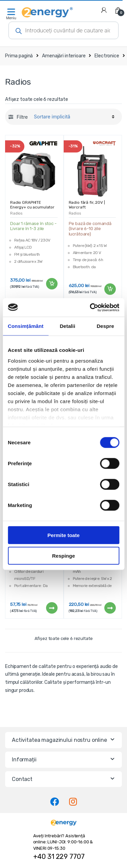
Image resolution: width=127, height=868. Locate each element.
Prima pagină (19, 56)
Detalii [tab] (67, 326)
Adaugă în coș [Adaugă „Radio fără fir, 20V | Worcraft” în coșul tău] (110, 289)
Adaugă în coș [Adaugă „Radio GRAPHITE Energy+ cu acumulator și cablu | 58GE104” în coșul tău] (51, 284)
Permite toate (63, 535)
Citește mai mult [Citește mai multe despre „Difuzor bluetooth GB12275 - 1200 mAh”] (51, 608)
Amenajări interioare (64, 56)
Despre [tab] (105, 326)
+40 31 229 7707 (59, 857)
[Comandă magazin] (73, 117)
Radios (16, 213)
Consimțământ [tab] (26, 326)
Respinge (64, 556)
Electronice (107, 56)
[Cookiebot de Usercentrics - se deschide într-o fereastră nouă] (90, 307)
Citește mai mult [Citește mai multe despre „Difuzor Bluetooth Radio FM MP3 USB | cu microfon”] (110, 608)
